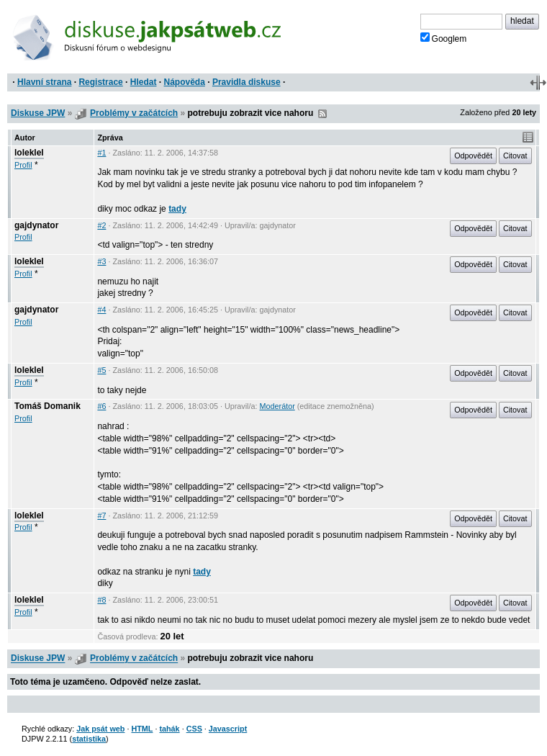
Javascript (228, 729)
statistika (89, 739)
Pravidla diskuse (247, 82)
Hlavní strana (44, 82)
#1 (101, 153)
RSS (322, 114)
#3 (101, 261)
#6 (101, 406)
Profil (23, 165)
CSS (194, 729)
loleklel (29, 153)
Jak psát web (100, 729)
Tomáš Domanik (48, 406)
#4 (101, 310)
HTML (142, 729)
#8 (101, 600)
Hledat (144, 82)
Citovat (515, 156)
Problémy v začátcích (134, 113)
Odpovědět (473, 156)
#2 (101, 225)
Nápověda (185, 82)
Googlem (444, 38)
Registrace (100, 82)
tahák (169, 729)
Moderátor (277, 406)
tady (177, 209)
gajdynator (36, 225)
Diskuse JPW (38, 113)
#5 (101, 370)
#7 (101, 516)
